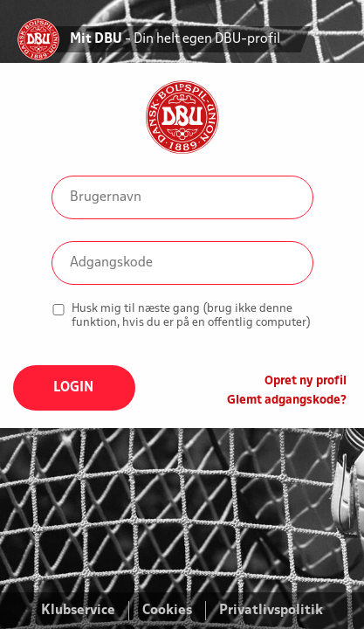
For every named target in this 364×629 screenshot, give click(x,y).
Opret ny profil (306, 381)
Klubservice (78, 611)
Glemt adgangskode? (287, 401)
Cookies (167, 611)
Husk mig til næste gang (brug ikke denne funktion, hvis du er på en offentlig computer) (191, 316)
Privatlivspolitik (271, 611)
